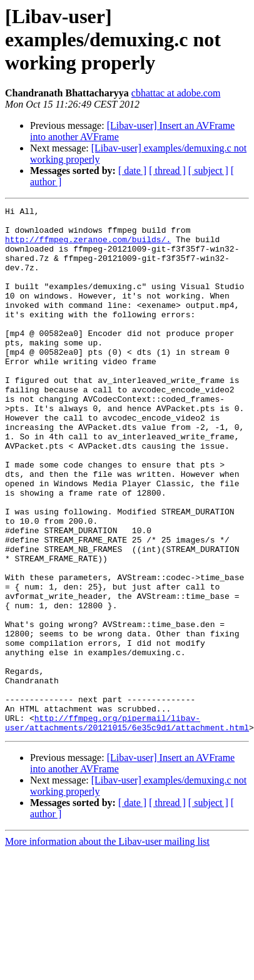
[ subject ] (208, 171)
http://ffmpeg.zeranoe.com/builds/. (88, 247)
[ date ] (132, 171)
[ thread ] (167, 171)
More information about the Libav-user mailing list (107, 947)
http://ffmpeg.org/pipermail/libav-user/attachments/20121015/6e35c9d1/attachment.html (127, 827)
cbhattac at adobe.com (176, 93)
